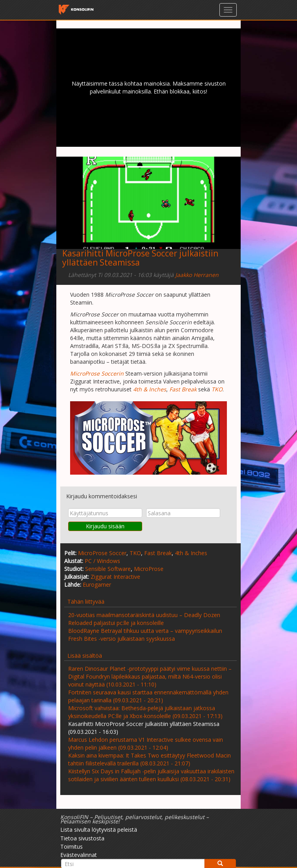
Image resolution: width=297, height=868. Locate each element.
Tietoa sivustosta (82, 838)
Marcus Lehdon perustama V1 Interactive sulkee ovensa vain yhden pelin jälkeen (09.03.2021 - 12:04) (146, 744)
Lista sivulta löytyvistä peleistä (99, 830)
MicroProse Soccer (102, 553)
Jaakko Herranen (197, 275)
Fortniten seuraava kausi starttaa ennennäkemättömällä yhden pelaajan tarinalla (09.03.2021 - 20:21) (148, 696)
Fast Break (158, 553)
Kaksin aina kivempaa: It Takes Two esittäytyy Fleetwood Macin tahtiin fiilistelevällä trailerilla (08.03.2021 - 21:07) (149, 759)
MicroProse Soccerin (97, 373)
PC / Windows (102, 561)
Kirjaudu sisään (105, 526)
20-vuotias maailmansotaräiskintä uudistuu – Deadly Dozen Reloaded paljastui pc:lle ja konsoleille (144, 619)
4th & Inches (191, 553)
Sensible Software (108, 569)
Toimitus (71, 846)
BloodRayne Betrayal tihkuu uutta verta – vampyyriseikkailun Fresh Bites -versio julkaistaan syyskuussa (145, 635)
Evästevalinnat (79, 855)
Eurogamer (97, 585)
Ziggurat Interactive (115, 577)
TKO (135, 553)
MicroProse (149, 569)
